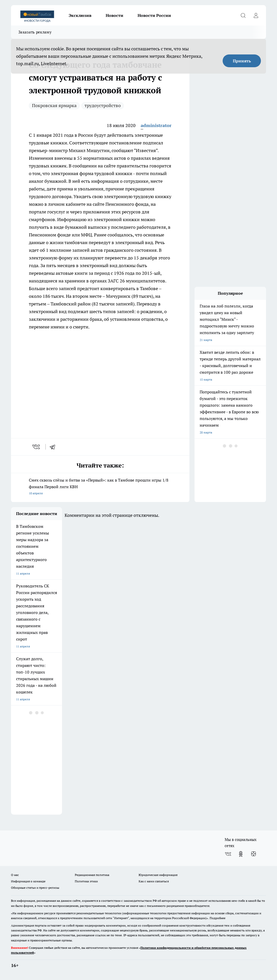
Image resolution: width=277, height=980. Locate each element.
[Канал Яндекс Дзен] (254, 854)
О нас (15, 875)
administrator (156, 125)
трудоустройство (103, 105)
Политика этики (86, 881)
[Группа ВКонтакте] (228, 854)
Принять (242, 61)
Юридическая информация (158, 875)
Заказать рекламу (35, 32)
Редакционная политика (92, 875)
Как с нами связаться (154, 881)
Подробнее (218, 918)
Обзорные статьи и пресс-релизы (35, 888)
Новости (115, 15)
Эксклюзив (80, 15)
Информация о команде (28, 881)
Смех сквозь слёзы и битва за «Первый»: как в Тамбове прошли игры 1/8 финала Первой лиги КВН (100, 487)
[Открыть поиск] (243, 15)
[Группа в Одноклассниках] (241, 854)
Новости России (154, 15)
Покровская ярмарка (54, 105)
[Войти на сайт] (256, 15)
